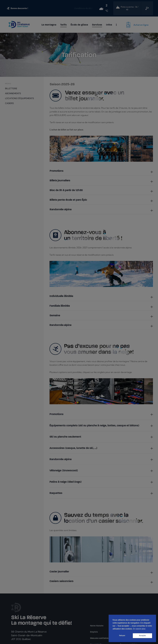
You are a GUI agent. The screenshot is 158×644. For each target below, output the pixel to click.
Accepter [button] (142, 636)
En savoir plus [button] (139, 629)
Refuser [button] (122, 636)
